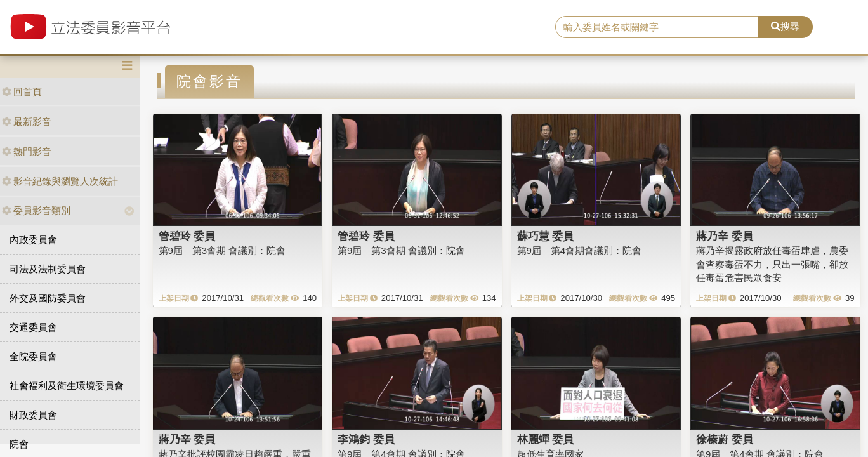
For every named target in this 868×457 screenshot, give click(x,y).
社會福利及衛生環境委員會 (67, 386)
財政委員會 (33, 415)
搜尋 (785, 26)
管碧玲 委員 (187, 236)
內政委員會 (33, 240)
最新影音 (27, 122)
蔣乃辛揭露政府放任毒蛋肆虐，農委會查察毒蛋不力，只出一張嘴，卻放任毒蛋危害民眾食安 (772, 264)
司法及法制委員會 (48, 269)
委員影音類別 (36, 210)
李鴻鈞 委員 (366, 439)
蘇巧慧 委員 (546, 236)
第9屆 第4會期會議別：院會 (580, 250)
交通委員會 (33, 327)
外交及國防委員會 (48, 298)
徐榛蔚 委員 (725, 439)
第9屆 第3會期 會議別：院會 (222, 250)
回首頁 (22, 92)
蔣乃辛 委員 (725, 236)
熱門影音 (27, 151)
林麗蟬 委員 (546, 439)
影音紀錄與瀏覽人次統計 (60, 181)
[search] (657, 27)
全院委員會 (33, 356)
